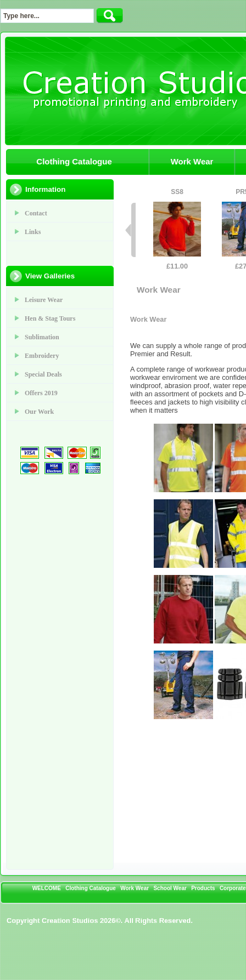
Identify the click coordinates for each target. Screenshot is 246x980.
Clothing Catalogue (74, 161)
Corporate (233, 888)
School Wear (170, 888)
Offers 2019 (41, 393)
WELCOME (47, 888)
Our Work (39, 412)
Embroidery (42, 356)
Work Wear (192, 161)
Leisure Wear (44, 300)
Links (33, 232)
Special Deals (43, 374)
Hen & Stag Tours (50, 318)
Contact (36, 213)
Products (203, 888)
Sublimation (42, 337)
